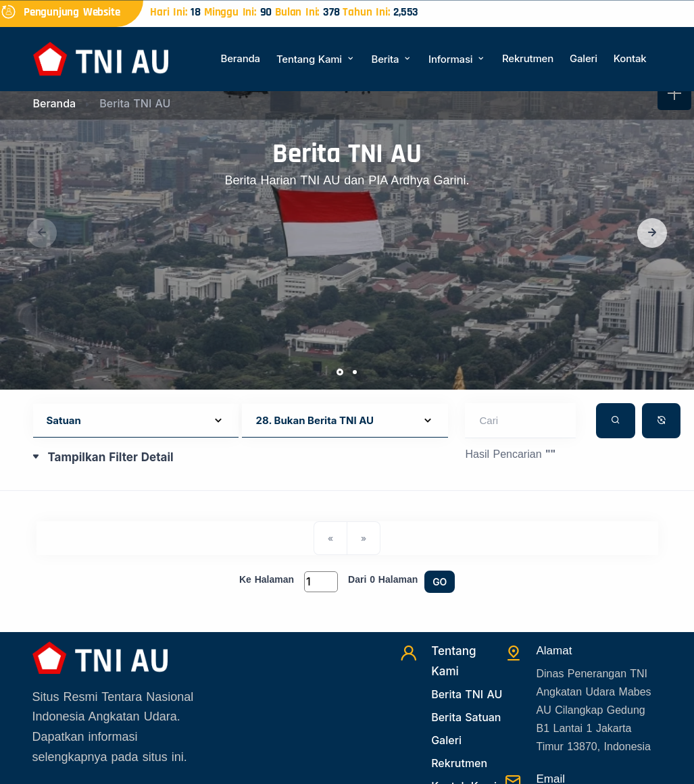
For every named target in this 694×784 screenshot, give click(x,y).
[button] (652, 233)
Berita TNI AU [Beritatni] (467, 694)
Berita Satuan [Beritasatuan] (466, 717)
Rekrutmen (528, 58)
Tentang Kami (316, 59)
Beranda (241, 58)
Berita (392, 59)
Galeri (584, 58)
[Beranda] (101, 58)
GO (440, 582)
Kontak (630, 58)
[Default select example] (136, 421)
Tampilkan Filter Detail (111, 457)
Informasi (457, 59)
